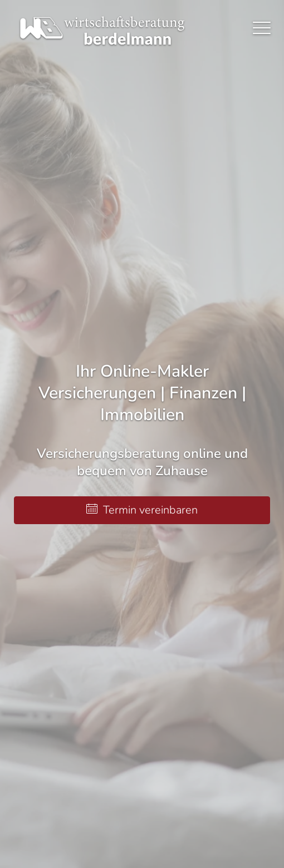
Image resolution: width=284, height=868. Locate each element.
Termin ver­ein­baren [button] (142, 510)
